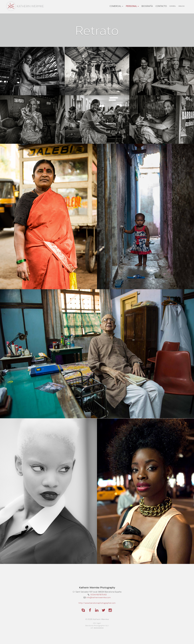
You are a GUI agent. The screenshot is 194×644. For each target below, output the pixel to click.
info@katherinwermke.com (98, 597)
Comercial (116, 6)
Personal (132, 6)
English (181, 6)
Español (173, 6)
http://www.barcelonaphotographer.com (97, 603)
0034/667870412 (99, 595)
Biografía (147, 6)
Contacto (161, 6)
